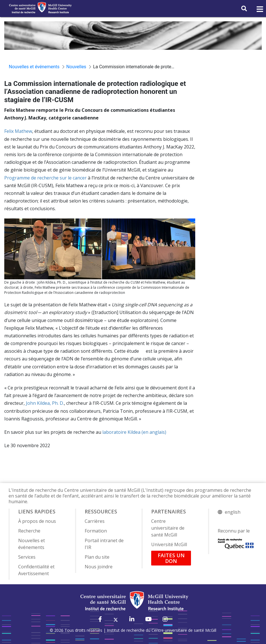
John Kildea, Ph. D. (45, 403)
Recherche (29, 531)
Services (27, 557)
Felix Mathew (18, 131)
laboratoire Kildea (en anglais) (134, 432)
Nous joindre (99, 567)
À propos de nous (37, 521)
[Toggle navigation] (259, 9)
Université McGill (169, 544)
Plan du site (97, 557)
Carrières (95, 521)
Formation (96, 531)
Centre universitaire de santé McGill (168, 528)
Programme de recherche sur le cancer (45, 178)
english (233, 512)
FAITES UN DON (171, 558)
